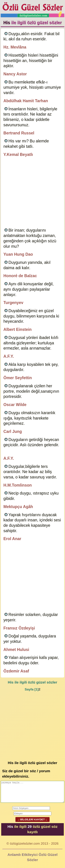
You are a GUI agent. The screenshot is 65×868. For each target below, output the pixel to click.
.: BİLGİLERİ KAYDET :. (32, 819)
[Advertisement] (32, 193)
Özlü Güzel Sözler (33, 9)
